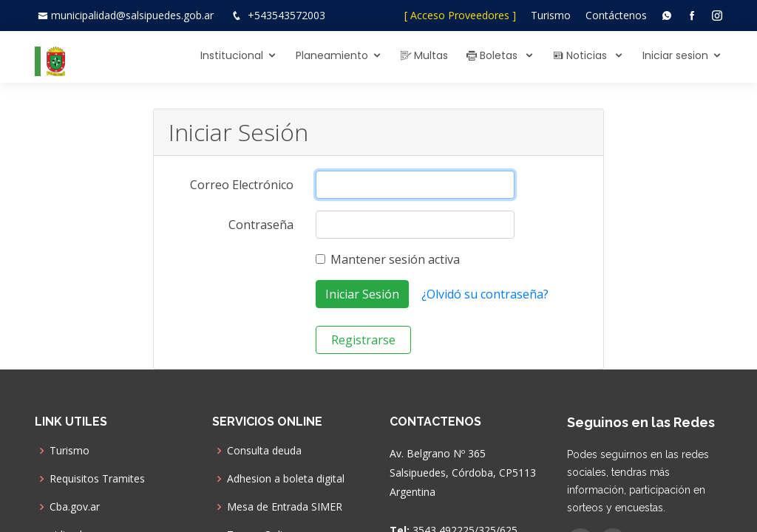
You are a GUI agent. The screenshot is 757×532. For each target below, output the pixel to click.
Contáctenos (616, 15)
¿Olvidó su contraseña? (485, 294)
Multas (424, 55)
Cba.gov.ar (75, 507)
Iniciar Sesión (362, 294)
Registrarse (363, 340)
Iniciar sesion (675, 55)
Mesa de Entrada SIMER (285, 507)
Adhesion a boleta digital (286, 479)
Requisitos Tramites (97, 479)
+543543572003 (286, 15)
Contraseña (261, 225)
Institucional (232, 55)
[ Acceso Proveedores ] (460, 15)
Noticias (581, 55)
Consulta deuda (264, 451)
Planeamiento (332, 55)
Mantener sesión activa (395, 259)
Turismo (551, 15)
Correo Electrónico (242, 185)
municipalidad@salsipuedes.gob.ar (132, 15)
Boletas (493, 55)
